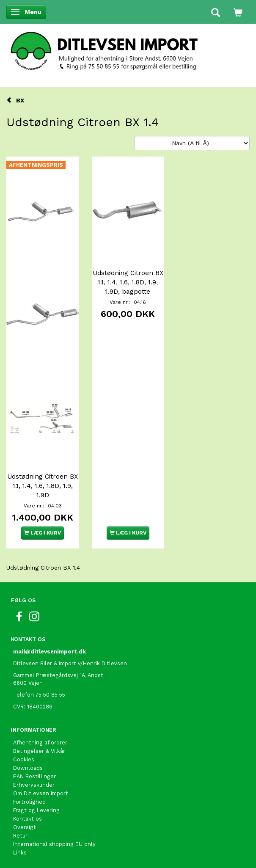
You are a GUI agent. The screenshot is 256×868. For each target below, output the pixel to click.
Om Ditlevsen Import (41, 793)
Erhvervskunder (34, 785)
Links (20, 853)
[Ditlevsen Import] (128, 48)
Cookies (24, 759)
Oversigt (25, 827)
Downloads (28, 768)
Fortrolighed (29, 802)
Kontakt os (28, 819)
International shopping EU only (54, 844)
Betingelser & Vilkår (39, 751)
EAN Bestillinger (34, 776)
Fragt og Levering (36, 810)
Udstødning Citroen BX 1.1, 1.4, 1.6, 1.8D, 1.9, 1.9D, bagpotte (128, 282)
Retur (20, 836)
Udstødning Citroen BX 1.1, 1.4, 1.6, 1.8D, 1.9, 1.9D (43, 486)
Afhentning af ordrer (40, 743)
